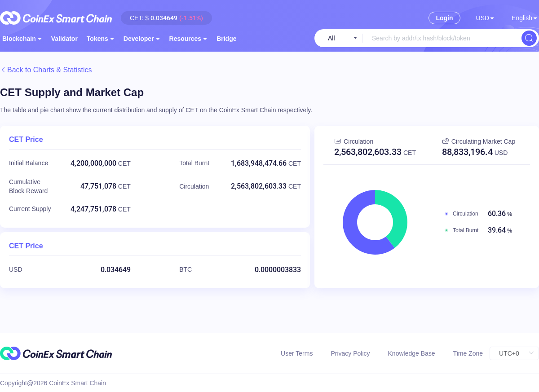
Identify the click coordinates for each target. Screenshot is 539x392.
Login (444, 18)
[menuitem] (64, 38)
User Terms (297, 353)
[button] (485, 18)
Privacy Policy (350, 353)
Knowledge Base (412, 353)
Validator (64, 39)
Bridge (226, 39)
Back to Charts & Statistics (46, 70)
